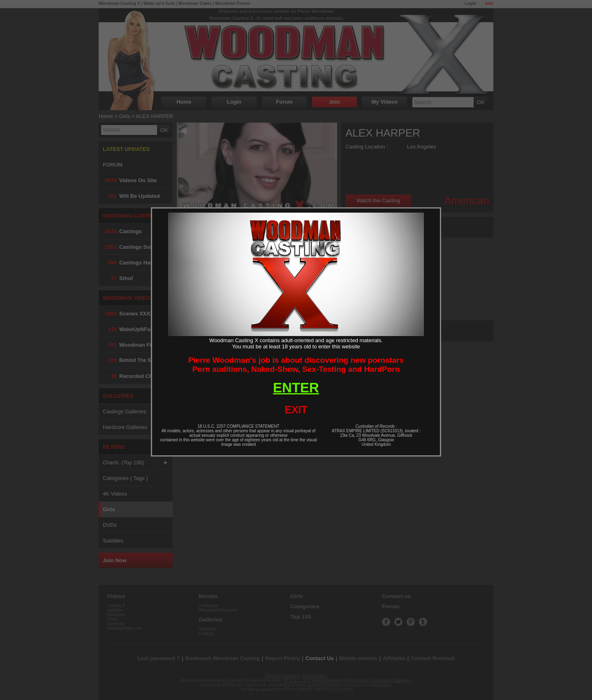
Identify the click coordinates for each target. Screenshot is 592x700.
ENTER (296, 388)
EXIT (296, 410)
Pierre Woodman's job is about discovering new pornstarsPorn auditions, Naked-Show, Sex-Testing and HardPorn (296, 365)
